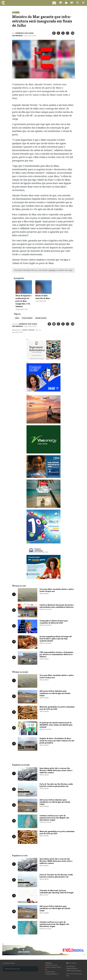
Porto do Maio (27, 318)
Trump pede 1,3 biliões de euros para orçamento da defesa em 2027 (54, 622)
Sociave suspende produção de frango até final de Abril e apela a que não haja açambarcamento (56, 639)
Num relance (71, 963)
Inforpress (17, 36)
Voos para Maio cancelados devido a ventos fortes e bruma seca (57, 590)
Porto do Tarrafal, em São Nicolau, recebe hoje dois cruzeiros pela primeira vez (56, 785)
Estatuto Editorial (72, 968)
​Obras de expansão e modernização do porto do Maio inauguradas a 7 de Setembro (23, 301)
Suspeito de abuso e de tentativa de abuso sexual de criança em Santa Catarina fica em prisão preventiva (57, 741)
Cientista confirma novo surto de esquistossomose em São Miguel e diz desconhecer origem (54, 818)
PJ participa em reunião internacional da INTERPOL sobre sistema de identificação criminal (56, 725)
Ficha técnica (71, 966)
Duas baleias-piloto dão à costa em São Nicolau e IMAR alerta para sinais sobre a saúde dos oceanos (56, 770)
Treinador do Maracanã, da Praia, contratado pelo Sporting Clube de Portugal (56, 892)
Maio (17, 318)
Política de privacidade (74, 971)
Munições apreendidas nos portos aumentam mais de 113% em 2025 (57, 708)
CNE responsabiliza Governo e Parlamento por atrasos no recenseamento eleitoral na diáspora (56, 654)
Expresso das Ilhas (24, 33)
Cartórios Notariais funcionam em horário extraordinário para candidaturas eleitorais (57, 606)
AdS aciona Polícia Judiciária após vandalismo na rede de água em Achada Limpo (55, 693)
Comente (52, 270)
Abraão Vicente (41, 318)
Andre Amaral (28, 330)
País (14, 12)
